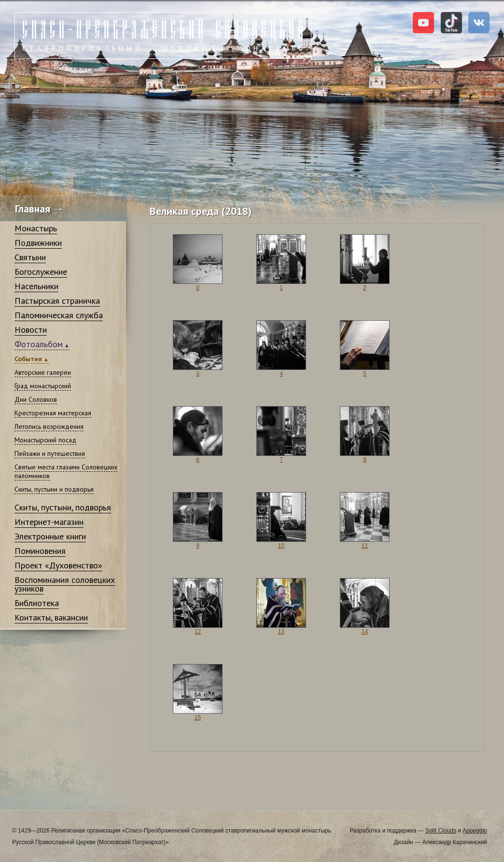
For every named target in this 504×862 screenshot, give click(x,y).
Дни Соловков (36, 399)
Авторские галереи (43, 372)
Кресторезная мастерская (53, 413)
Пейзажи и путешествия (50, 453)
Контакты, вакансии (51, 617)
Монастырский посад (45, 440)
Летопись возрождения (49, 426)
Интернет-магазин (49, 522)
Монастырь (36, 228)
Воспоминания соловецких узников (65, 584)
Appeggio (475, 831)
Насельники (36, 286)
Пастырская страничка (57, 301)
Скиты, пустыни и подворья (54, 489)
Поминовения (40, 551)
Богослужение (41, 272)
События (28, 359)
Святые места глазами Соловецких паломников (66, 471)
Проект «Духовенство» (58, 565)
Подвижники (38, 243)
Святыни (30, 257)
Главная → (39, 209)
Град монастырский (43, 386)
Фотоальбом (39, 344)
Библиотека (37, 603)
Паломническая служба (59, 315)
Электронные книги (50, 536)
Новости (31, 330)
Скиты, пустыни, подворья (63, 507)
